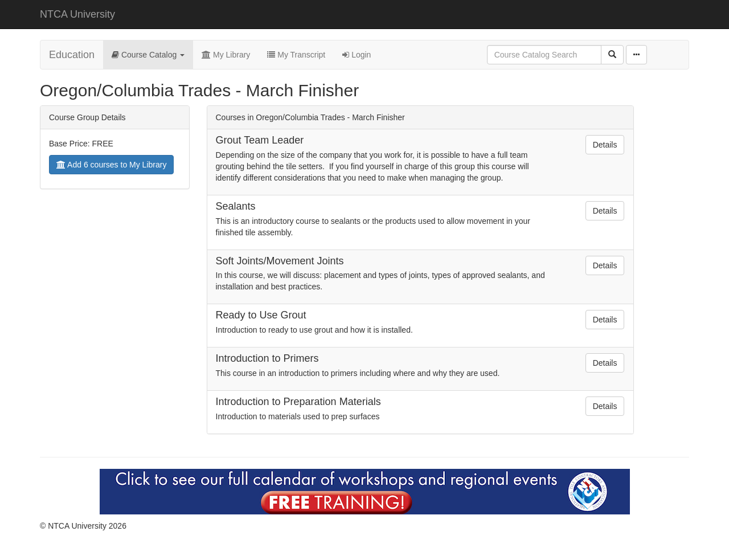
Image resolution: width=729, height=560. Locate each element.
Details (605, 145)
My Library (226, 55)
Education (72, 55)
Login (357, 55)
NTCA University (77, 14)
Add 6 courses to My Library (111, 165)
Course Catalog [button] (148, 55)
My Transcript (296, 55)
